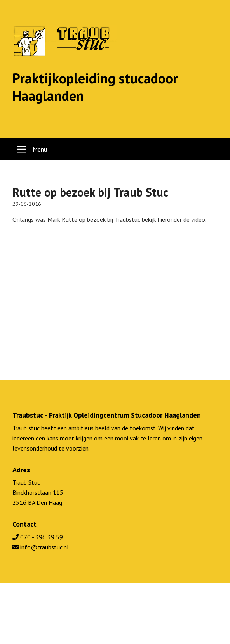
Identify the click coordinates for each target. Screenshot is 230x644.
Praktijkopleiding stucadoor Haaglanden (95, 87)
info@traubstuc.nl (41, 547)
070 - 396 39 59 (38, 537)
